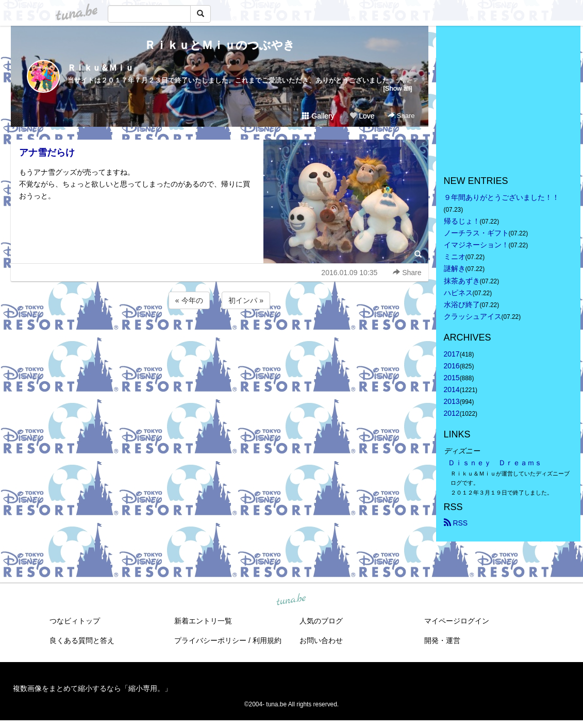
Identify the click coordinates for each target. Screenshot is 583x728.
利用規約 (267, 640)
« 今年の (189, 300)
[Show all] (397, 88)
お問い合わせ (321, 640)
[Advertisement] (220, 339)
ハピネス (458, 293)
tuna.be (291, 600)
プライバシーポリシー (210, 640)
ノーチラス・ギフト (476, 233)
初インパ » (246, 300)
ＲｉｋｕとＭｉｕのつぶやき (220, 45)
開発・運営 (442, 640)
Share (401, 116)
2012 (452, 413)
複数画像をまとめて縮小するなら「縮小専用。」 (92, 688)
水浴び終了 (462, 304)
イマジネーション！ (476, 245)
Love (362, 116)
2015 (452, 378)
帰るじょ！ (462, 221)
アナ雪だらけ (47, 153)
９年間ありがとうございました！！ (502, 197)
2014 (452, 390)
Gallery (318, 116)
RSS (456, 523)
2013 (452, 401)
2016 (452, 366)
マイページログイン (457, 621)
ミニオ (455, 257)
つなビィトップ (75, 621)
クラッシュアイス (473, 316)
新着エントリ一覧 (203, 621)
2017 (452, 354)
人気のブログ (321, 621)
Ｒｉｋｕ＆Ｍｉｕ (101, 68)
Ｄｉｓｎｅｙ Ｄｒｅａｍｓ (495, 463)
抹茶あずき (462, 281)
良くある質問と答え (82, 640)
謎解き (455, 268)
